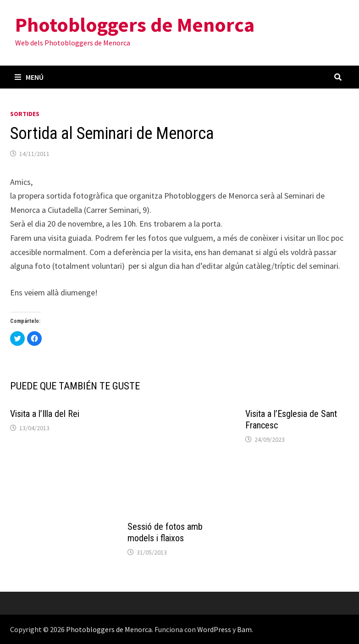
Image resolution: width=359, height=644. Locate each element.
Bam (244, 629)
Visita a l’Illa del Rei (45, 414)
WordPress (214, 629)
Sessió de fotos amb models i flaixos (165, 532)
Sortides (25, 114)
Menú (29, 77)
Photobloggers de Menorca (135, 25)
